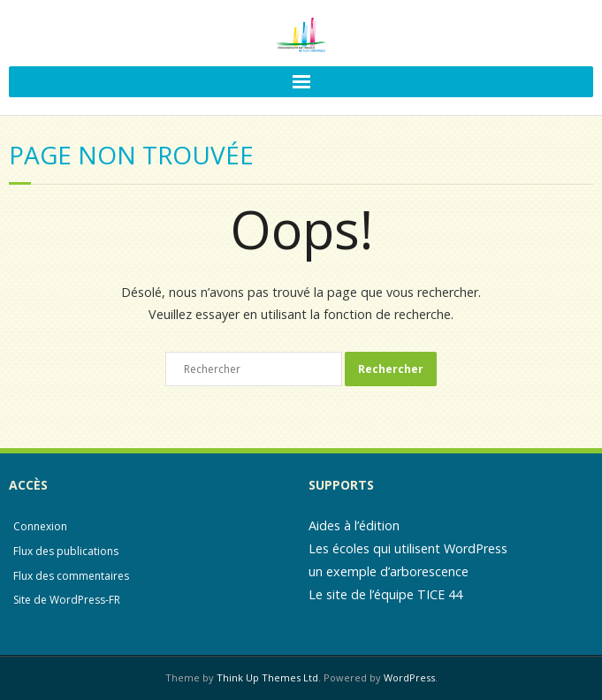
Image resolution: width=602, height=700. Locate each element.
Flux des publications (66, 551)
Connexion (40, 526)
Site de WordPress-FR (67, 600)
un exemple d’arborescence (389, 571)
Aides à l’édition (354, 525)
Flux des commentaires (71, 576)
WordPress (409, 677)
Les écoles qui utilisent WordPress (408, 548)
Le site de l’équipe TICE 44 (385, 594)
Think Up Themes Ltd (267, 677)
